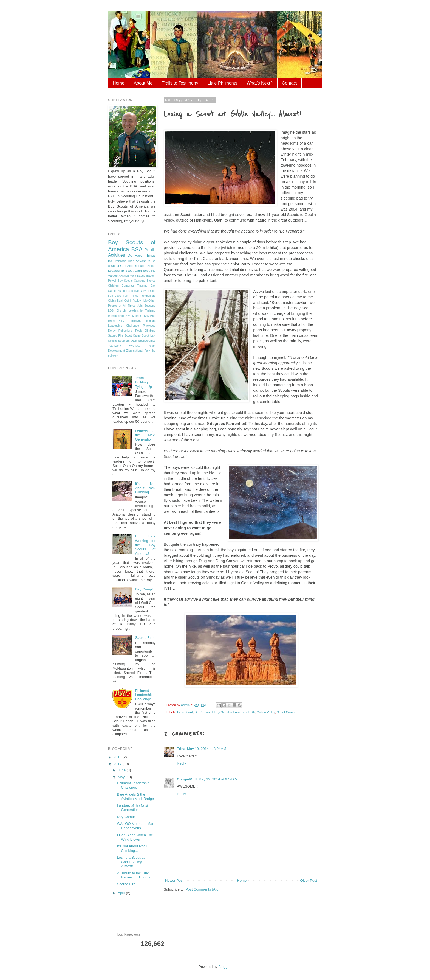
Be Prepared (204, 712)
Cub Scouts (128, 266)
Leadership (116, 271)
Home (119, 83)
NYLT (122, 321)
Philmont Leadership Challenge (144, 695)
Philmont (135, 321)
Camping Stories (145, 281)
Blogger (224, 967)
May (122, 777)
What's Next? (260, 83)
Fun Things (131, 296)
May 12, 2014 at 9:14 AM (218, 779)
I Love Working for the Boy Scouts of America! (145, 545)
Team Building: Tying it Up (143, 382)
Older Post (309, 880)
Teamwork (114, 346)
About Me (143, 83)
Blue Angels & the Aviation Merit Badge (135, 796)
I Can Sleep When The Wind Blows (135, 837)
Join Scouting (146, 306)
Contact (289, 83)
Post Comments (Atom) (204, 889)
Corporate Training (135, 286)
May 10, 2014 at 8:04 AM (207, 749)
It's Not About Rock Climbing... (145, 488)
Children (113, 286)
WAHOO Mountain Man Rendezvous (135, 826)
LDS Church (117, 311)
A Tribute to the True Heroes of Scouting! (135, 875)
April (122, 893)
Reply (181, 763)
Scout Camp (285, 712)
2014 (118, 764)
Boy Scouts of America (231, 712)
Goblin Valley (266, 712)
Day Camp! (144, 589)
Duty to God (148, 291)
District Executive (128, 291)
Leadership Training (142, 311)
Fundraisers (148, 296)
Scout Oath (134, 271)
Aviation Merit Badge (132, 276)
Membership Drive (120, 316)
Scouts (112, 341)
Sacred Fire (116, 336)
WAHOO (135, 346)
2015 (118, 757)
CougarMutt (187, 779)
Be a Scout (185, 712)
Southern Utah (127, 341)
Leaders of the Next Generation (145, 435)
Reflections (125, 331)
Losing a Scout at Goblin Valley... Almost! (131, 862)
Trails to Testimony (180, 83)
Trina (181, 749)
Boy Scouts (125, 281)
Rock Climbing (145, 331)
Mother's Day (141, 316)
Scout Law (149, 336)
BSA (252, 712)
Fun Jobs (114, 296)
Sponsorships (147, 341)
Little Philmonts (223, 83)
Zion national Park (138, 351)
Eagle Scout (147, 266)
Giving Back (116, 301)
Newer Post (174, 880)
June (122, 770)
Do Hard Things (142, 255)
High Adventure (139, 261)
